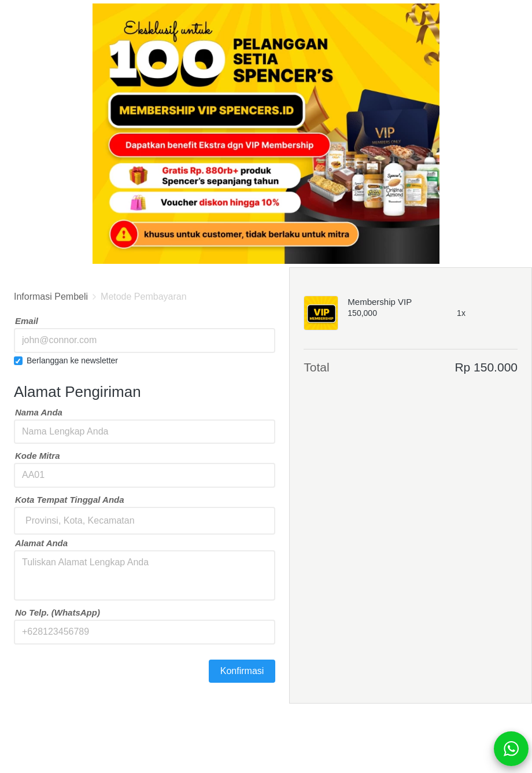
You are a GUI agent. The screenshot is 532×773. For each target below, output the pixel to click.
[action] (511, 749)
